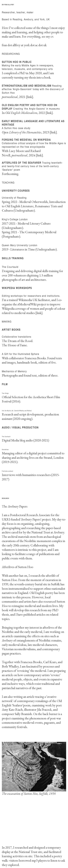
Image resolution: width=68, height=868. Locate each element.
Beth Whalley (10, 666)
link (30, 97)
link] (40, 313)
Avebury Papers (31, 519)
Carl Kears (50, 662)
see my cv (47, 36)
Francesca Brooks (31, 662)
